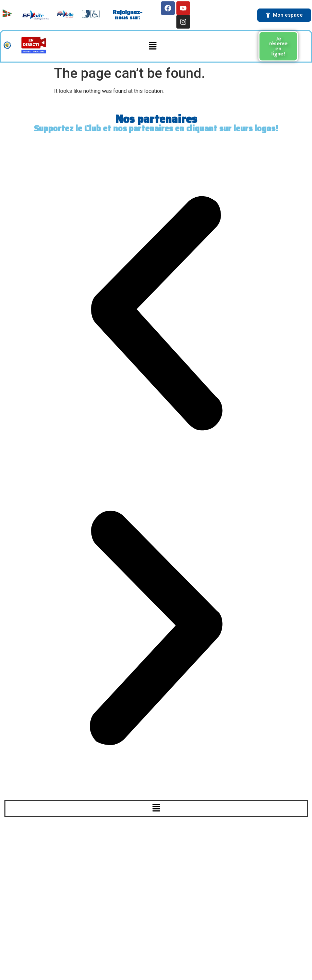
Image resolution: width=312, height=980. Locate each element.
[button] (153, 46)
